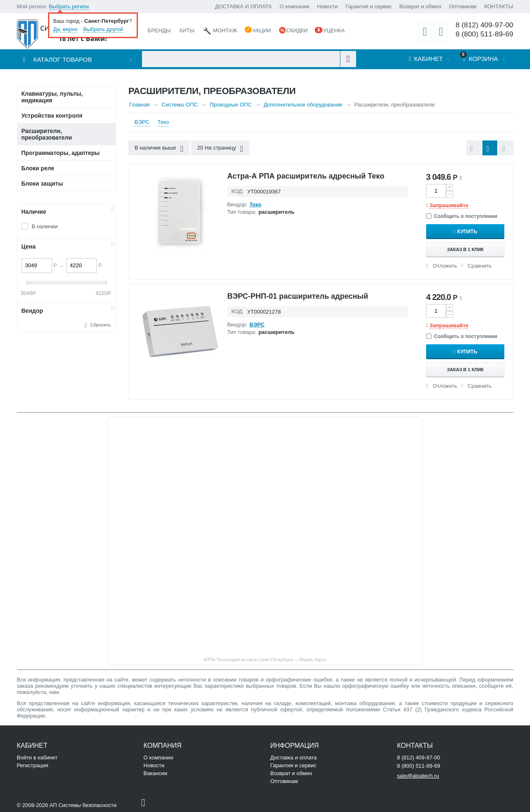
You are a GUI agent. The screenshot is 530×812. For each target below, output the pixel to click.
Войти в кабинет (37, 758)
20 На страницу (220, 149)
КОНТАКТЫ (499, 6)
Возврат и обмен (420, 6)
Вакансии (155, 773)
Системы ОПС (180, 105)
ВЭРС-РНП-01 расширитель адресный (298, 296)
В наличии (45, 226)
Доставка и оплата (294, 758)
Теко (164, 122)
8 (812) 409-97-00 (484, 25)
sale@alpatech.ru (418, 776)
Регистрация (33, 765)
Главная (139, 105)
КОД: (238, 191)
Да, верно (66, 29)
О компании (294, 6)
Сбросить (100, 325)
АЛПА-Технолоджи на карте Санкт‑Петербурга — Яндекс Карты (265, 660)
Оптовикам (463, 6)
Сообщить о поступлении (462, 216)
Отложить (445, 266)
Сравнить (479, 266)
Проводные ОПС (230, 105)
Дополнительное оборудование (303, 105)
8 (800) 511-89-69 (484, 34)
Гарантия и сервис (369, 6)
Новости (327, 6)
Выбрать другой (103, 29)
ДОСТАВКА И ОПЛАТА (243, 6)
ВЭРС (142, 122)
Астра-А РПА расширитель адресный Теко (306, 176)
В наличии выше (159, 149)
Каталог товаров (63, 59)
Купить (467, 232)
